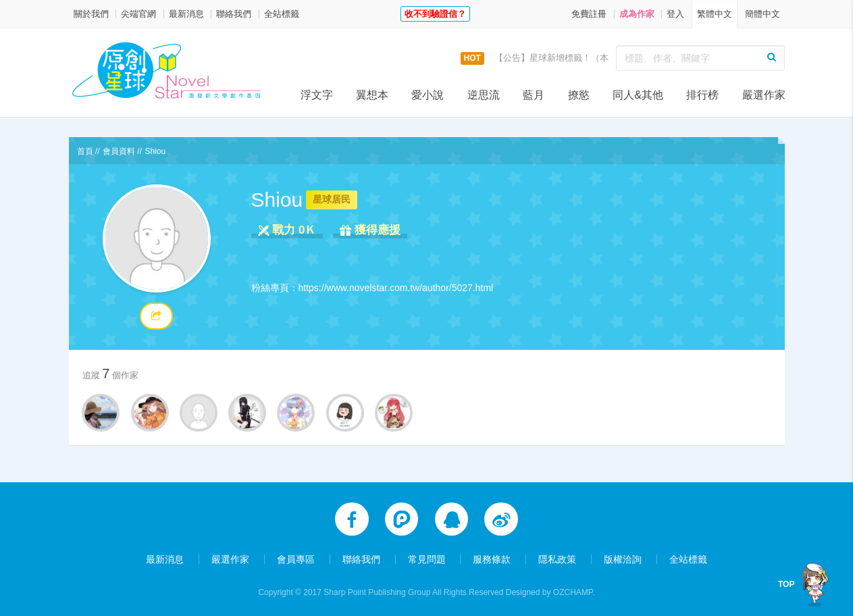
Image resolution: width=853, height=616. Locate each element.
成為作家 (637, 14)
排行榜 (702, 95)
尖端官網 (138, 14)
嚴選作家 (764, 95)
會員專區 (296, 557)
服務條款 (492, 557)
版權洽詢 (623, 557)
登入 (675, 14)
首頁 (85, 151)
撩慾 (579, 95)
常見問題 (427, 557)
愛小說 (428, 95)
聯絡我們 (234, 14)
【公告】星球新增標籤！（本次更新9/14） (577, 58)
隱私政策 (557, 557)
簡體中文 (762, 14)
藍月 (534, 95)
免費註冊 (589, 14)
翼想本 (372, 95)
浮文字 (317, 95)
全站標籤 (282, 14)
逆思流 (484, 95)
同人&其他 (638, 95)
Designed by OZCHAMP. (550, 590)
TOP (787, 584)
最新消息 (186, 14)
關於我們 (91, 14)
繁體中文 (715, 14)
